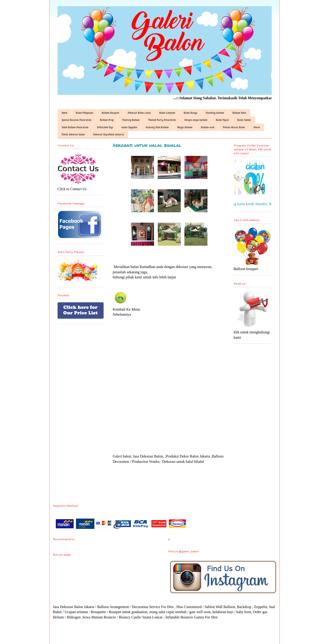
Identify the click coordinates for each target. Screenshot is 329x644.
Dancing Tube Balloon (157, 127)
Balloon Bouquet (111, 113)
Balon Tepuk (222, 120)
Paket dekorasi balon (73, 134)
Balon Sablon (244, 120)
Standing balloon (215, 113)
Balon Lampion (167, 113)
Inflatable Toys (105, 127)
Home (64, 113)
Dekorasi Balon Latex (139, 113)
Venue (257, 127)
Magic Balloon (185, 127)
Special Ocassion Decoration (77, 120)
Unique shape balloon (196, 120)
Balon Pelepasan (84, 113)
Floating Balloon (131, 120)
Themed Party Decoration (162, 120)
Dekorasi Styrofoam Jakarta (109, 134)
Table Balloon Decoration (75, 127)
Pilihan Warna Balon (234, 127)
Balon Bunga (191, 113)
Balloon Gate (239, 113)
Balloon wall (208, 127)
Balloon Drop (107, 120)
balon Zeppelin (129, 127)
